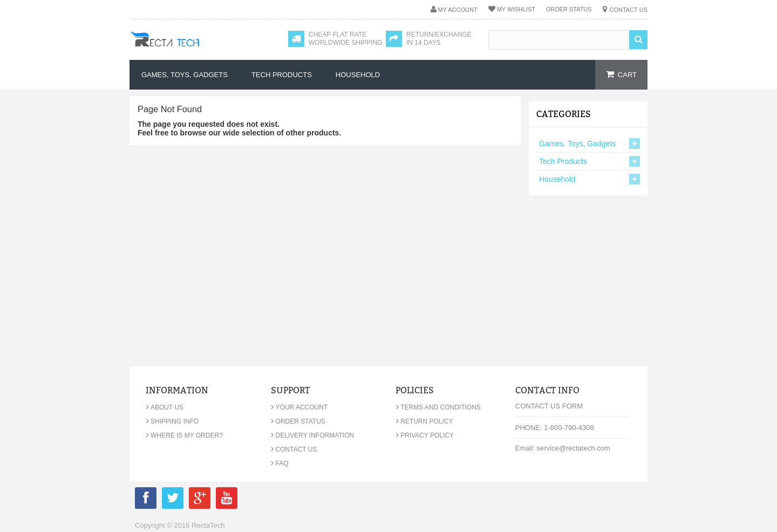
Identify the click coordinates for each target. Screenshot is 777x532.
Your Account (299, 407)
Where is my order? (184, 435)
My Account (458, 10)
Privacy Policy (425, 435)
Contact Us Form (549, 406)
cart (627, 75)
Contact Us (629, 10)
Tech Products (563, 161)
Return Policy (424, 421)
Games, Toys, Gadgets (577, 144)
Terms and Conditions (438, 407)
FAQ (280, 463)
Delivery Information (312, 435)
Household (557, 179)
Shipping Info (172, 421)
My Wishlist (516, 9)
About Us (165, 407)
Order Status (569, 9)
